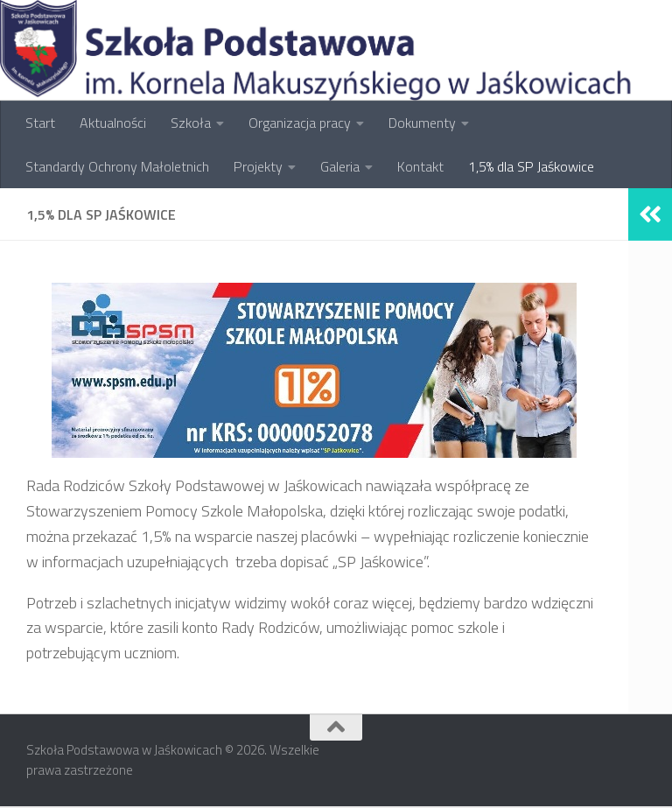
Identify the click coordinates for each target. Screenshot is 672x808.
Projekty (258, 166)
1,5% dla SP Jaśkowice (531, 166)
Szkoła (191, 123)
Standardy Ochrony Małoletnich (117, 166)
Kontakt (420, 166)
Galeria (340, 166)
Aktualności (113, 123)
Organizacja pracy (300, 123)
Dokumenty (422, 123)
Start (40, 123)
